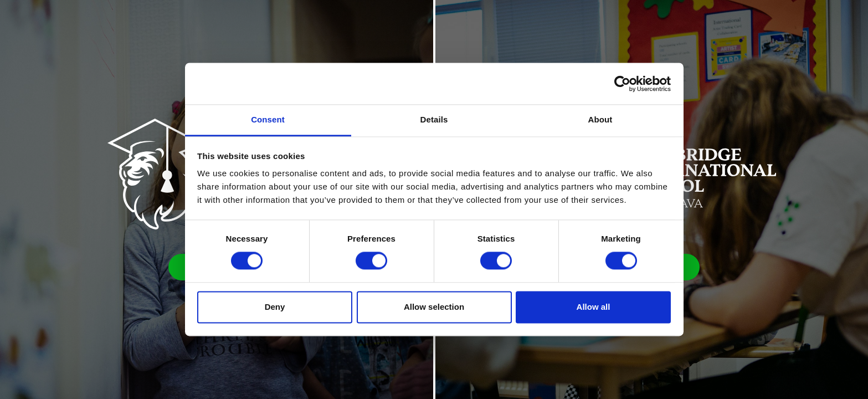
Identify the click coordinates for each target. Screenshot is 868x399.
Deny (275, 307)
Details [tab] (434, 119)
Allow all (594, 307)
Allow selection (434, 307)
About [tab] (600, 119)
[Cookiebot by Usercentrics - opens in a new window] (622, 84)
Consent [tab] (268, 119)
